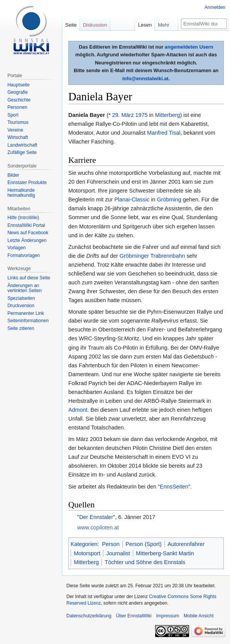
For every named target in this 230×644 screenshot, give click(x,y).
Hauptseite (18, 85)
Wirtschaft (18, 137)
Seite (71, 25)
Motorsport (87, 553)
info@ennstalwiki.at (145, 79)
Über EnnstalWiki (134, 616)
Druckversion (21, 306)
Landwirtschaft (22, 145)
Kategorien (84, 544)
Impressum (168, 616)
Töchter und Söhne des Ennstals (145, 562)
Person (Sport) (144, 544)
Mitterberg (168, 115)
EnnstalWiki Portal (26, 225)
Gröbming (169, 199)
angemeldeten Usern (189, 47)
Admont (78, 410)
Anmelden (215, 7)
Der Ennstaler (96, 517)
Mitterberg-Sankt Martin (165, 553)
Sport (13, 115)
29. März (123, 115)
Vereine (15, 130)
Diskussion (95, 25)
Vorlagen (16, 248)
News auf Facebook (28, 233)
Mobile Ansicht (199, 616)
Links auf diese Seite (29, 278)
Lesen (145, 25)
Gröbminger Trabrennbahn (152, 256)
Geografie (18, 92)
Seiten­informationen (28, 321)
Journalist (118, 553)
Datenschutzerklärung (89, 616)
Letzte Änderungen (27, 240)
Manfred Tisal (164, 133)
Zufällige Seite (22, 152)
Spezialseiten (21, 298)
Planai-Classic (132, 199)
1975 (142, 115)
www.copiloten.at (98, 527)
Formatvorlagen (24, 255)
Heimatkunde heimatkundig (21, 193)
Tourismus (18, 122)
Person (111, 544)
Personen (17, 107)
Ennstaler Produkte (27, 183)
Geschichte (19, 100)
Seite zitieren (21, 328)
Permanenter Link (26, 313)
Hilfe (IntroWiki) (23, 218)
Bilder (13, 175)
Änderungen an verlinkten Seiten (25, 288)
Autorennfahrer (186, 544)
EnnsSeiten (174, 487)
